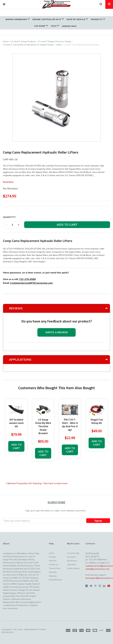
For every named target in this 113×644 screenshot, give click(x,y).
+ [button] (19, 225)
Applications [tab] (20, 360)
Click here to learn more (55, 483)
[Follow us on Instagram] (100, 586)
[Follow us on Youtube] (109, 586)
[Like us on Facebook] (87, 586)
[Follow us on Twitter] (91, 586)
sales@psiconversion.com (97, 569)
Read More (8, 182)
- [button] (7, 225)
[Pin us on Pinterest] (95, 586)
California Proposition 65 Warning (24, 483)
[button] (4, 4)
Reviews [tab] (16, 308)
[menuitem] (18, 19)
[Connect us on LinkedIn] (104, 586)
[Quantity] (13, 225)
